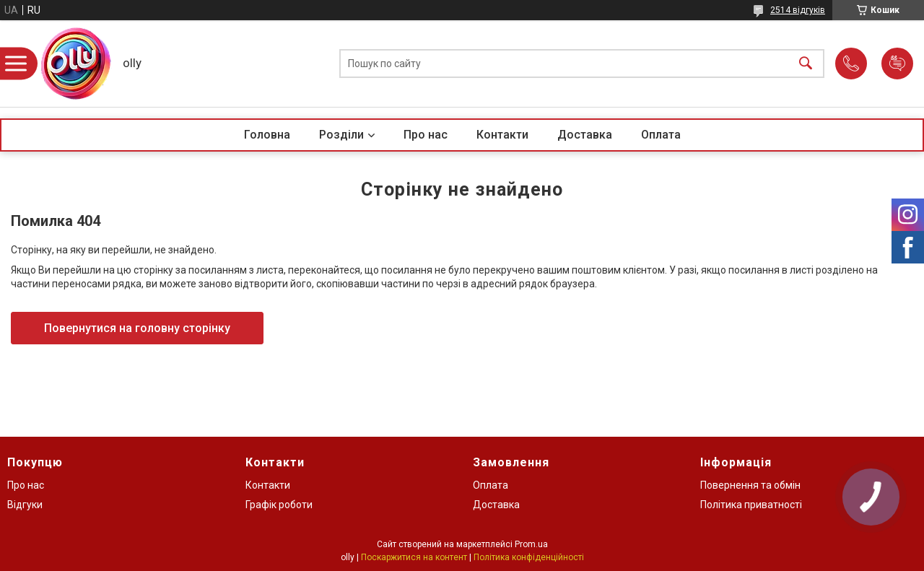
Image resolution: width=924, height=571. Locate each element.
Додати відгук (897, 64)
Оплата (661, 135)
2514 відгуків (798, 10)
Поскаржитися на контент (414, 557)
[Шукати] (806, 64)
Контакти (502, 135)
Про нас (426, 135)
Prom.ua (531, 544)
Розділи (341, 135)
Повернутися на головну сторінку (137, 328)
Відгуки (25, 505)
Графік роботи (279, 505)
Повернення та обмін (750, 485)
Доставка (585, 135)
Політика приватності (751, 505)
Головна (267, 135)
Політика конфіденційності (529, 557)
